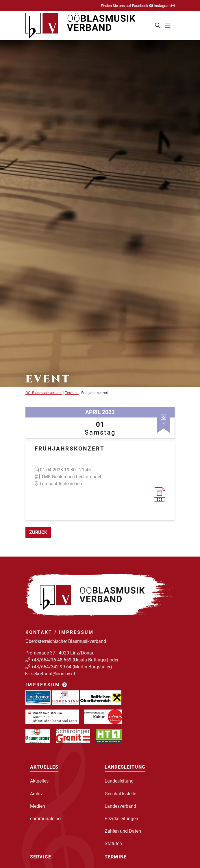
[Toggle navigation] (168, 26)
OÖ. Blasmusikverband (44, 393)
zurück (38, 532)
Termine (72, 393)
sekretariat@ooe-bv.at (54, 674)
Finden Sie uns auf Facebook (127, 6)
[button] (158, 26)
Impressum (47, 685)
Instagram (164, 6)
